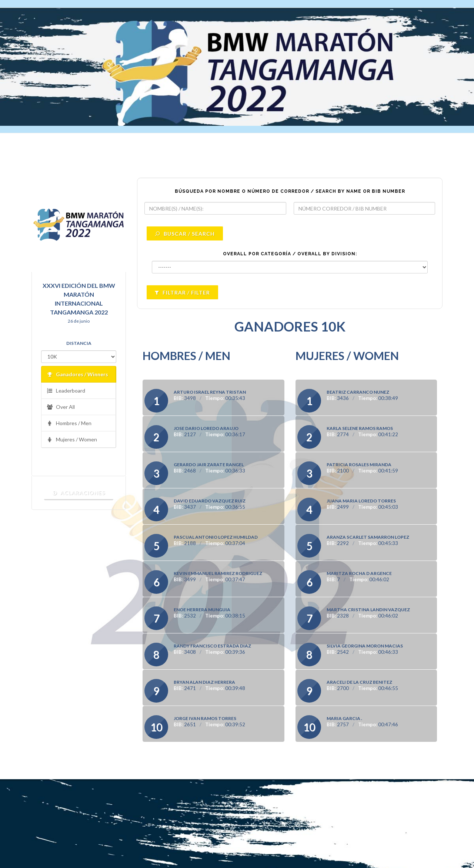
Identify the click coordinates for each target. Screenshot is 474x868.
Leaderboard (66, 391)
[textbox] (215, 208)
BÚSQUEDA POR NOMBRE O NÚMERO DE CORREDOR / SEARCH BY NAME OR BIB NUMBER (290, 191)
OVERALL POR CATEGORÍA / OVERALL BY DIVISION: (290, 254)
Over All (61, 407)
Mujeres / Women (72, 440)
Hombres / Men (69, 423)
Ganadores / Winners (77, 375)
